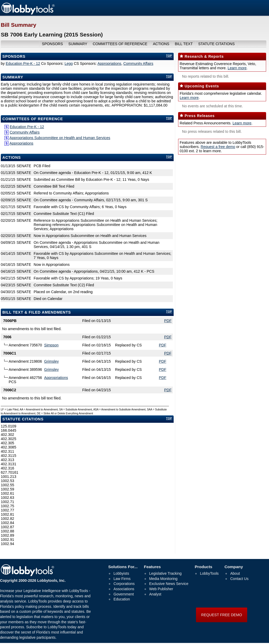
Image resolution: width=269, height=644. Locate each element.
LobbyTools (209, 573)
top (169, 56)
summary (78, 44)
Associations (124, 589)
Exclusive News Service (169, 584)
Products (203, 567)
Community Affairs (138, 64)
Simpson (51, 345)
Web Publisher (161, 589)
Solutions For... (123, 567)
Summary (13, 77)
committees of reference (120, 44)
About (235, 573)
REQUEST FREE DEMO (222, 615)
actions (161, 44)
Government (124, 594)
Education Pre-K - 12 (23, 64)
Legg (69, 64)
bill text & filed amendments (37, 312)
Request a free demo (218, 147)
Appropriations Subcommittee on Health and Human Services (60, 138)
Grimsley (51, 361)
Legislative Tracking (165, 573)
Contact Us (239, 579)
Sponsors (14, 56)
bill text (184, 44)
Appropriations (109, 64)
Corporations (124, 584)
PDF (168, 321)
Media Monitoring (163, 579)
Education (122, 599)
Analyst (155, 594)
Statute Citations (216, 44)
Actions (12, 157)
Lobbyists (121, 573)
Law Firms (122, 579)
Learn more (237, 68)
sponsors (53, 44)
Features (152, 567)
